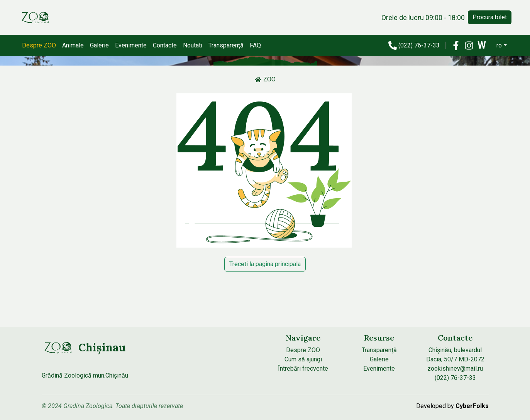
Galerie (99, 45)
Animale (73, 45)
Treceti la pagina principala (265, 264)
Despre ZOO (39, 45)
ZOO (265, 79)
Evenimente (131, 45)
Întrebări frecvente (303, 369)
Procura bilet (490, 17)
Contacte (165, 45)
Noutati (193, 45)
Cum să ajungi (303, 359)
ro (499, 45)
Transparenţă (226, 45)
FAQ (255, 45)
